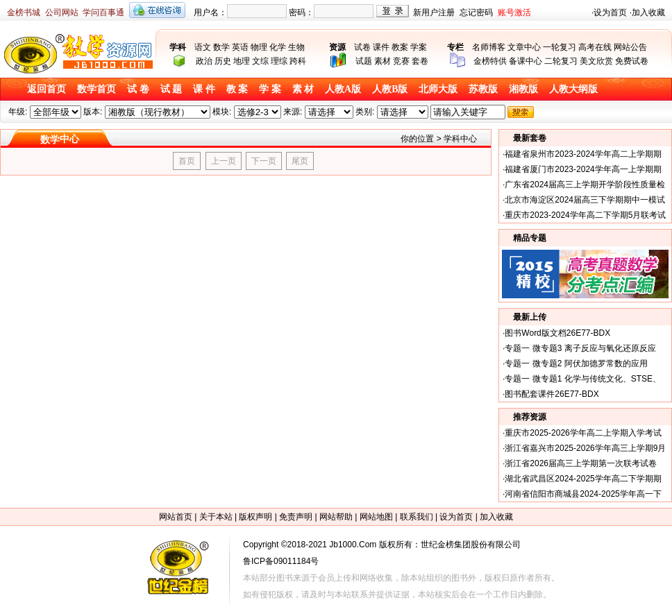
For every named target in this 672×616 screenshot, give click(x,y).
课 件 (204, 89)
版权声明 (255, 517)
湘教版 (523, 89)
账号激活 (514, 12)
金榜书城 (24, 12)
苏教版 (483, 89)
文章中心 (524, 47)
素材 (383, 61)
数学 (221, 47)
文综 (260, 61)
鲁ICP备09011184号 (281, 561)
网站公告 (630, 47)
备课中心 (526, 61)
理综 (279, 61)
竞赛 (401, 61)
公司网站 (62, 12)
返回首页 (47, 89)
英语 (240, 47)
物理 (259, 47)
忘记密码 (476, 12)
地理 (242, 61)
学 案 (270, 89)
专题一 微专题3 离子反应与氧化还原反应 (580, 348)
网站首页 (176, 517)
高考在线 (595, 47)
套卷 (420, 61)
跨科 (298, 61)
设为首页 (610, 12)
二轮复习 (561, 61)
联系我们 (417, 517)
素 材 (303, 89)
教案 (400, 47)
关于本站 (216, 517)
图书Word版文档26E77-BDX (557, 333)
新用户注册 (434, 12)
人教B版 (390, 89)
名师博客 (489, 47)
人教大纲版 (573, 89)
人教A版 (343, 89)
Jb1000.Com (353, 545)
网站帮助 (336, 517)
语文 (203, 47)
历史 (223, 61)
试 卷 (138, 89)
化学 (278, 47)
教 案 (237, 89)
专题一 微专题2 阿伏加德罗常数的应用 (576, 363)
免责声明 (296, 517)
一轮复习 (560, 47)
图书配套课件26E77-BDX (552, 394)
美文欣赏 (596, 61)
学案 (419, 47)
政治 (204, 61)
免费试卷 (632, 61)
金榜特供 (490, 61)
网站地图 (376, 517)
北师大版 (438, 89)
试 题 (171, 89)
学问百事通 (103, 12)
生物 (296, 47)
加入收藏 (648, 12)
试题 (364, 61)
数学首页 (96, 89)
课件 (381, 47)
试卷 (362, 47)
